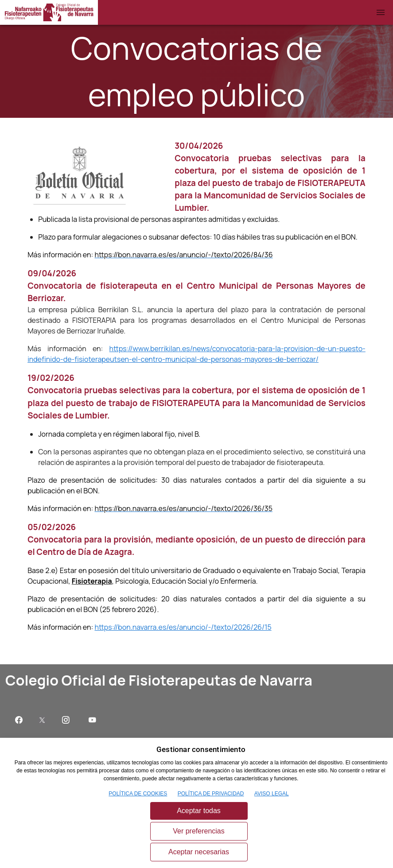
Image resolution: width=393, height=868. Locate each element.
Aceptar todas (199, 811)
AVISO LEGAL (272, 794)
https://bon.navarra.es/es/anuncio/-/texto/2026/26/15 (183, 627)
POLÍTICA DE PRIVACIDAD (211, 794)
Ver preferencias (199, 831)
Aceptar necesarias (199, 852)
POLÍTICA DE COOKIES (138, 794)
